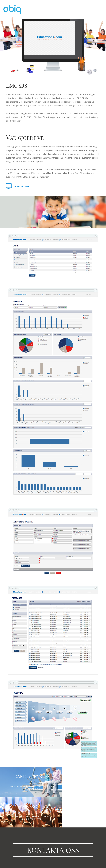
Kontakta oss (53, 844)
